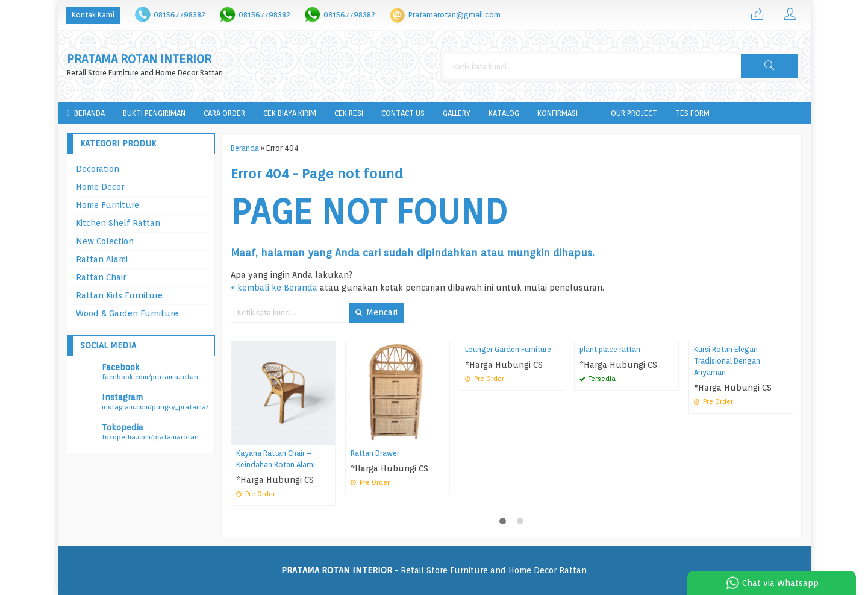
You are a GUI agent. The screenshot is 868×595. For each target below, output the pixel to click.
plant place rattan (610, 349)
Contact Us (403, 113)
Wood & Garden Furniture (127, 313)
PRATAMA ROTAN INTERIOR (139, 59)
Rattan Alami (102, 259)
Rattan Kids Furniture (119, 295)
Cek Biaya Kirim (290, 113)
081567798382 (180, 15)
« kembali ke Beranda (274, 288)
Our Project (634, 113)
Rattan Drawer (375, 453)
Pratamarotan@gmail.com (454, 15)
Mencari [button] (376, 312)
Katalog (504, 113)
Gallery (457, 113)
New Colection (105, 241)
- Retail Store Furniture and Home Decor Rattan (434, 570)
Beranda (86, 113)
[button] (769, 66)
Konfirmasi (557, 113)
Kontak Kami (93, 15)
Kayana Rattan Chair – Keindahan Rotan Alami (276, 459)
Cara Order (224, 113)
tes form (692, 113)
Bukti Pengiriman (154, 113)
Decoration (98, 169)
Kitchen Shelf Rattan (118, 223)
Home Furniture (108, 205)
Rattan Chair (101, 277)
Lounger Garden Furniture (508, 349)
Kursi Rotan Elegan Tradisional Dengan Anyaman (727, 361)
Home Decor (100, 187)
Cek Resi (349, 113)
